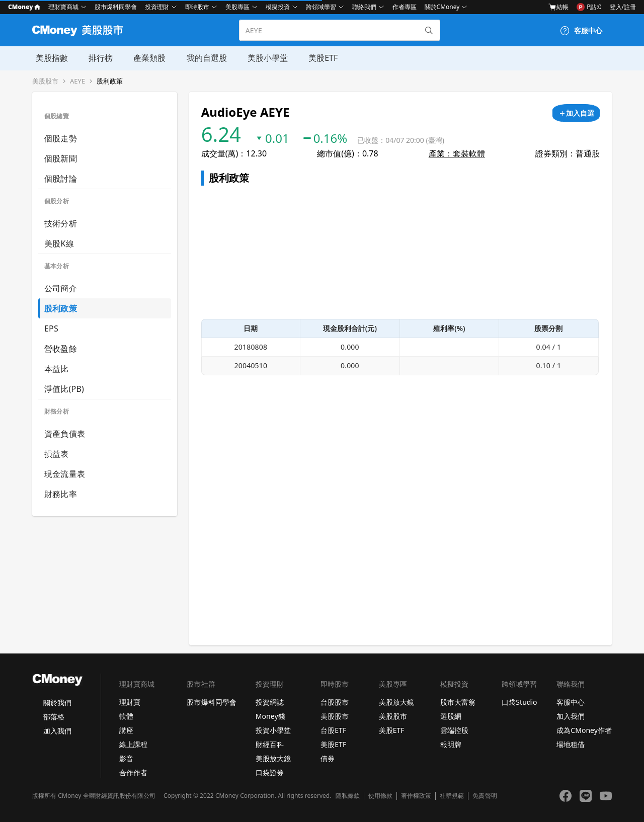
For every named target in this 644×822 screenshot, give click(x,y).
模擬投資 (278, 7)
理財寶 (130, 702)
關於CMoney (442, 7)
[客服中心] (581, 31)
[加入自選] (576, 113)
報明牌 (451, 744)
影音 (126, 758)
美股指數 (48, 58)
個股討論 (61, 179)
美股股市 (45, 81)
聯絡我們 (364, 7)
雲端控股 (454, 730)
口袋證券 (270, 772)
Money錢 (270, 716)
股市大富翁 (458, 702)
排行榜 (97, 58)
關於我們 (57, 703)
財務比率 (61, 494)
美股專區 (237, 7)
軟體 (126, 716)
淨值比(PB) (64, 389)
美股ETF (316, 58)
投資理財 (157, 7)
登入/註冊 (623, 7)
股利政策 (110, 81)
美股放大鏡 (273, 758)
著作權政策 (416, 796)
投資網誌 (270, 702)
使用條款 (380, 796)
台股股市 (335, 702)
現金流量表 (65, 474)
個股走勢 (61, 138)
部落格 (54, 717)
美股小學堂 (262, 58)
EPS (51, 328)
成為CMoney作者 (584, 730)
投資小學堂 (273, 730)
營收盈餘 (61, 349)
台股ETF (333, 730)
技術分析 (61, 223)
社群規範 (452, 796)
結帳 (558, 7)
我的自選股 (201, 58)
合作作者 (133, 772)
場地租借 (571, 744)
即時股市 (197, 7)
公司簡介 (61, 288)
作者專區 (405, 7)
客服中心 (571, 702)
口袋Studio (519, 702)
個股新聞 (61, 158)
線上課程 (133, 744)
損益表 (57, 454)
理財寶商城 (63, 7)
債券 (328, 758)
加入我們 (57, 731)
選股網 (451, 716)
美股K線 (59, 243)
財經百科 (270, 744)
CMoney (24, 7)
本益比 (57, 369)
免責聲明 (485, 796)
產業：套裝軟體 (457, 153)
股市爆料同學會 (116, 7)
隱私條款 (348, 796)
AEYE (77, 81)
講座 (126, 730)
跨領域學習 (321, 7)
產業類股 (145, 58)
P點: (589, 7)
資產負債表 (65, 434)
